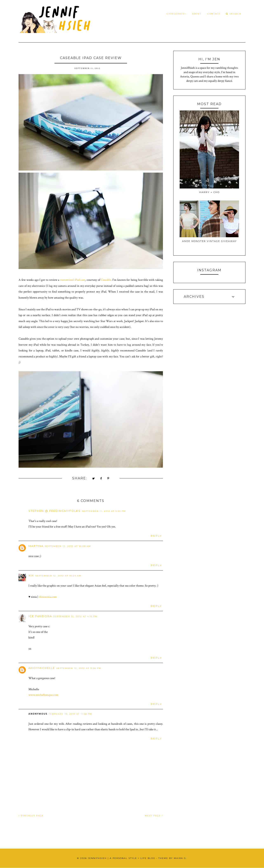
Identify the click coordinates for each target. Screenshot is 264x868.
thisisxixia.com (48, 597)
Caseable (106, 280)
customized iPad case (72, 280)
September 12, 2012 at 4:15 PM (75, 616)
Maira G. (180, 858)
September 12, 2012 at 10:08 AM (68, 546)
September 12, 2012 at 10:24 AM (58, 576)
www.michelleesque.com (43, 695)
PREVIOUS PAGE (31, 816)
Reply (156, 536)
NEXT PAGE (154, 816)
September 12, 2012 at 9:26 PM (79, 668)
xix (31, 575)
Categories (176, 14)
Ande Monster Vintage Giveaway (209, 241)
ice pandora (40, 616)
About (197, 14)
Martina (36, 546)
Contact (214, 14)
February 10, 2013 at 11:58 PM (70, 714)
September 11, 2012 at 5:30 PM (104, 511)
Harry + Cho (209, 192)
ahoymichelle (42, 668)
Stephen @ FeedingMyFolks (55, 511)
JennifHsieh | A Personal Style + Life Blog (122, 858)
